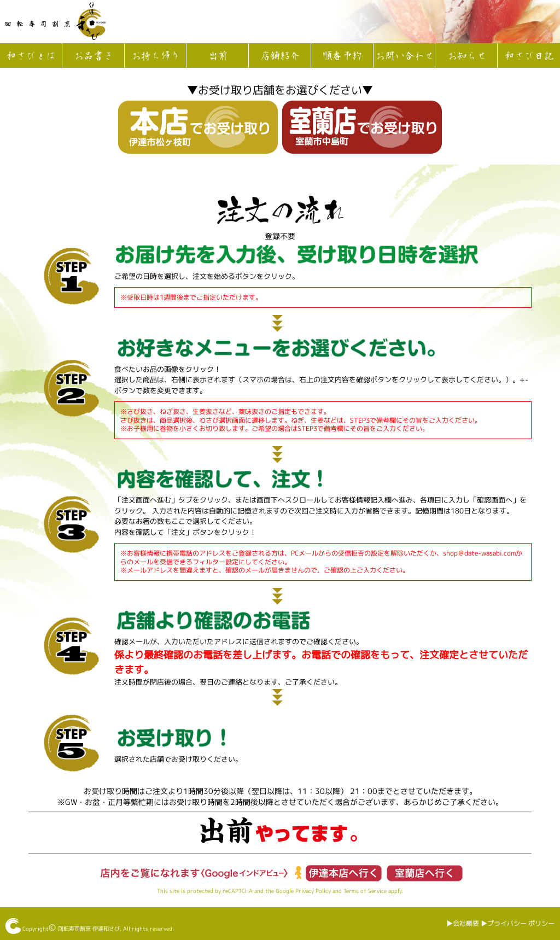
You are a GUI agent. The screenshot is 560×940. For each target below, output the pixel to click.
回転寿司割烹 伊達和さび (89, 929)
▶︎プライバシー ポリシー (518, 923)
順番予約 (342, 56)
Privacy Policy (313, 891)
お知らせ (466, 56)
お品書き (93, 56)
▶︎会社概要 (463, 923)
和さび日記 (529, 56)
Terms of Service (365, 891)
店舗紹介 (279, 56)
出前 (218, 56)
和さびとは (31, 56)
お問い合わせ (404, 56)
